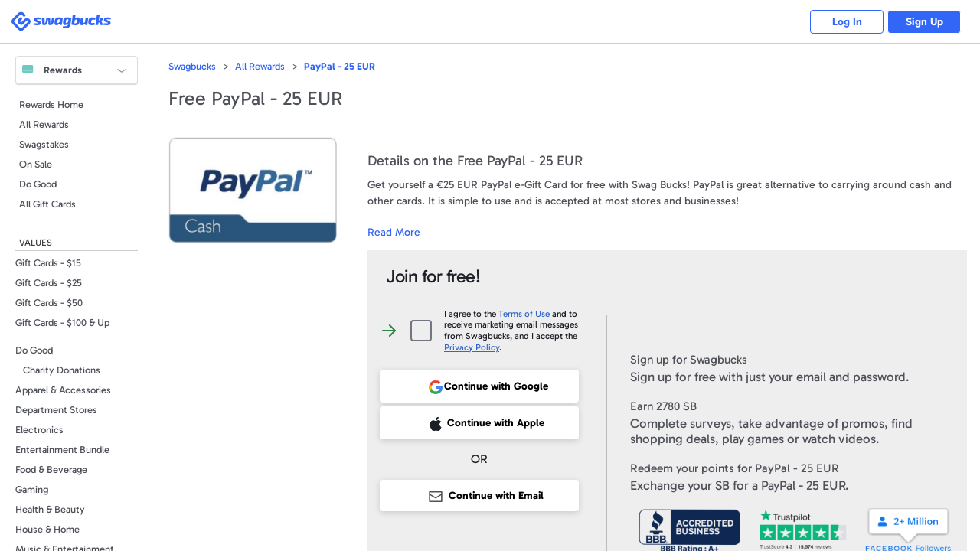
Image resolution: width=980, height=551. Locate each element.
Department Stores (56, 410)
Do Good (38, 184)
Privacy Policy (472, 347)
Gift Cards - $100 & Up (62, 323)
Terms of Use (524, 314)
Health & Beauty (50, 509)
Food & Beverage (51, 469)
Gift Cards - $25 (49, 283)
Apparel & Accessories (63, 390)
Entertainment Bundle (62, 450)
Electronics (39, 430)
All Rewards (44, 124)
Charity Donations (62, 370)
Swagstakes (44, 144)
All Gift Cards (47, 204)
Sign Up (923, 22)
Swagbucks (192, 66)
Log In (843, 22)
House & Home (47, 529)
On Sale (36, 164)
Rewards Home (51, 104)
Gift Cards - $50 (49, 303)
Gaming (32, 489)
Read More (394, 232)
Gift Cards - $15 (48, 263)
